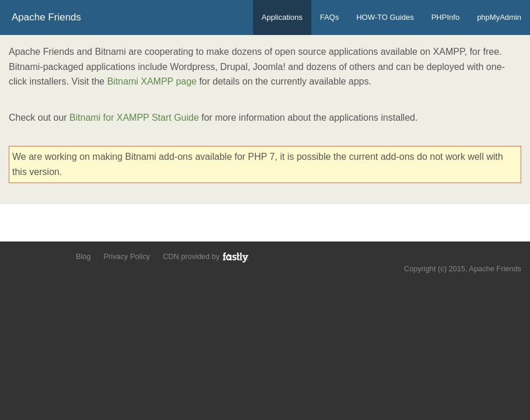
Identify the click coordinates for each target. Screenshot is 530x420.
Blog (83, 256)
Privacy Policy (127, 256)
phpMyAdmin (499, 17)
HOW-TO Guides (385, 17)
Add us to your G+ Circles (56, 256)
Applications (282, 17)
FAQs (330, 17)
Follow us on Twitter (16, 256)
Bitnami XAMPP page (152, 81)
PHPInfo (445, 17)
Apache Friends (46, 17)
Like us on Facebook (36, 256)
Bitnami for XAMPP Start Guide (134, 118)
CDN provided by (206, 257)
